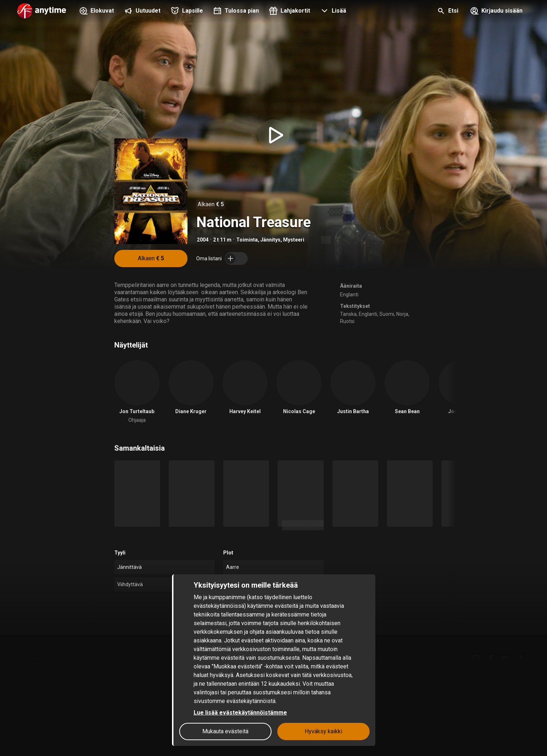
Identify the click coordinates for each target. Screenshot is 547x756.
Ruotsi (347, 321)
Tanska (348, 314)
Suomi (387, 314)
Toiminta (247, 240)
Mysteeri (294, 240)
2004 (203, 240)
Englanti (349, 295)
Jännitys (270, 240)
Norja (402, 314)
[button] (332, 12)
